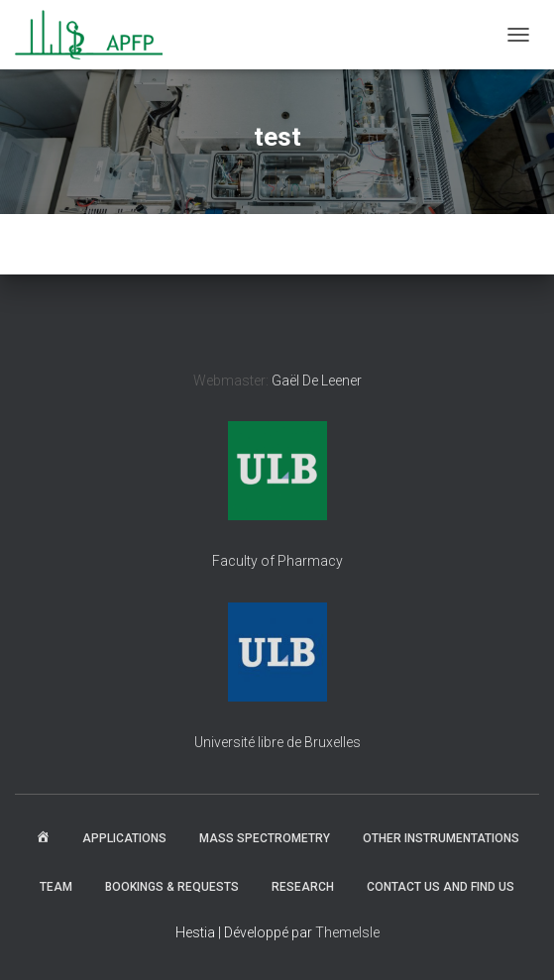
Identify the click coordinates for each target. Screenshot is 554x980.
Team (56, 887)
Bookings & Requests (172, 887)
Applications (124, 838)
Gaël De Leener (317, 381)
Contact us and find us (441, 887)
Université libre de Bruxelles (277, 742)
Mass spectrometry (265, 838)
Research (303, 887)
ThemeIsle (347, 932)
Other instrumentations (441, 838)
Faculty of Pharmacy (277, 561)
